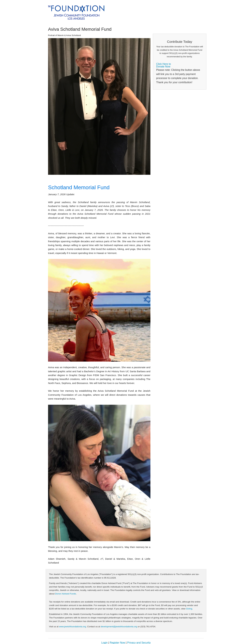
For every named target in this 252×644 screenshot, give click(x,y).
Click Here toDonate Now (164, 65)
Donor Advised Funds (66, 594)
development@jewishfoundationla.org (119, 627)
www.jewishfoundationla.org (72, 627)
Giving (189, 609)
